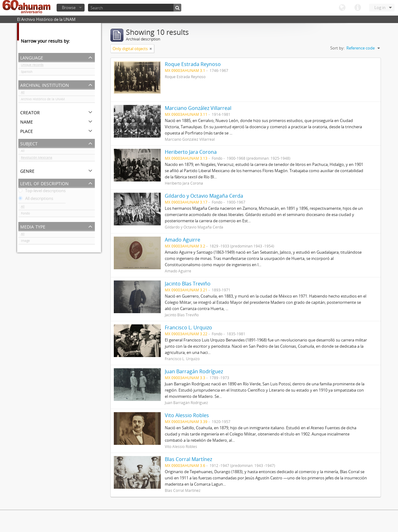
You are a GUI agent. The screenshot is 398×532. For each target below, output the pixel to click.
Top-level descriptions (42, 192)
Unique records (32, 66)
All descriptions (36, 200)
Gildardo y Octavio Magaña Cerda (204, 196)
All (23, 93)
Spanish (27, 73)
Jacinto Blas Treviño (188, 284)
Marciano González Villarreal (198, 108)
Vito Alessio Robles (187, 415)
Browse (69, 7)
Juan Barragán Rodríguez (194, 371)
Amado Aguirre (183, 240)
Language (342, 8)
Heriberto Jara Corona (191, 152)
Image (25, 242)
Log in (380, 7)
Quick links (358, 8)
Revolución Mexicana (37, 159)
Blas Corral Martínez (188, 459)
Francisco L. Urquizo (188, 327)
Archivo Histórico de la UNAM (43, 100)
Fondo (25, 214)
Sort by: (337, 48)
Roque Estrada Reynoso (193, 64)
